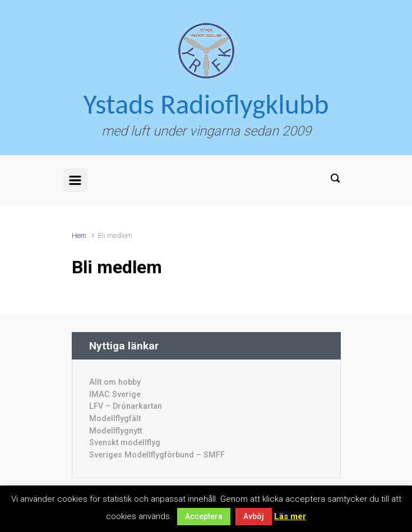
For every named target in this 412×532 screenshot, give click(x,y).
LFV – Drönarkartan (126, 406)
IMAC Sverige (115, 395)
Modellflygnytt (115, 431)
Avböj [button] (254, 516)
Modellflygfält (115, 419)
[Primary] (75, 180)
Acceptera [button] (204, 516)
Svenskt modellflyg (125, 443)
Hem (79, 235)
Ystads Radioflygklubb (206, 104)
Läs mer (290, 516)
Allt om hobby (115, 382)
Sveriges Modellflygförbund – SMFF (157, 455)
